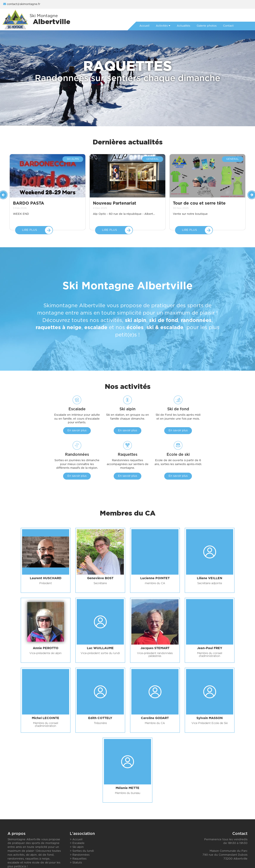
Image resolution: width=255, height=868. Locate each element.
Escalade (78, 843)
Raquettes (79, 859)
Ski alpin (78, 847)
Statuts (77, 863)
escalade (96, 328)
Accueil (77, 840)
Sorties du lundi (83, 851)
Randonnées (81, 855)
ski (150, 328)
